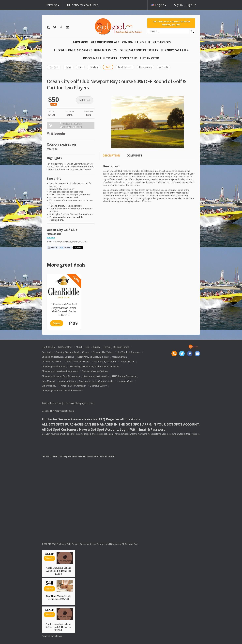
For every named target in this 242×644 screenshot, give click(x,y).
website (51, 237)
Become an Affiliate (51, 362)
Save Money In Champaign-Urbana (59, 381)
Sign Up (191, 5)
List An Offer (150, 58)
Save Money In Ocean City (96, 376)
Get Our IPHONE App (105, 42)
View (57, 323)
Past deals (47, 352)
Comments (134, 156)
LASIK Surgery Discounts (104, 362)
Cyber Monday (49, 386)
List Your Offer (65, 347)
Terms (107, 347)
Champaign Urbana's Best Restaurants (61, 376)
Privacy (97, 347)
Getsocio (58, 636)
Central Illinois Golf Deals (77, 362)
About (79, 347)
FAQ (88, 347)
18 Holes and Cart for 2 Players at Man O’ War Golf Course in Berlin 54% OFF (64, 310)
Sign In (178, 5)
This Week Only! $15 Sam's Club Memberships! (86, 50)
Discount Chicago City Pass (95, 371)
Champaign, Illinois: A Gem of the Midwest (62, 391)
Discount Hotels (121, 347)
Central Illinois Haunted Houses (146, 42)
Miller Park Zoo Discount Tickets (93, 357)
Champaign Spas (125, 381)
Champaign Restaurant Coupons (58, 357)
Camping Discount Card (67, 352)
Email (54, 248)
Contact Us (129, 58)
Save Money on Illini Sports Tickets (96, 381)
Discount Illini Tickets (100, 58)
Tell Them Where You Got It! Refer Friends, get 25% (171, 23)
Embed (67, 248)
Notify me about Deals (85, 5)
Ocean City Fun (120, 357)
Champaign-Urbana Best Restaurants (60, 371)
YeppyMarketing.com (64, 411)
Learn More (80, 42)
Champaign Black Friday (53, 366)
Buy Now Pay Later (175, 50)
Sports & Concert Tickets (139, 50)
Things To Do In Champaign (73, 386)
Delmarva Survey (98, 386)
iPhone (86, 352)
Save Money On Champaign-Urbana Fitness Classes (94, 366)
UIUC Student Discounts (129, 352)
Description (111, 156)
